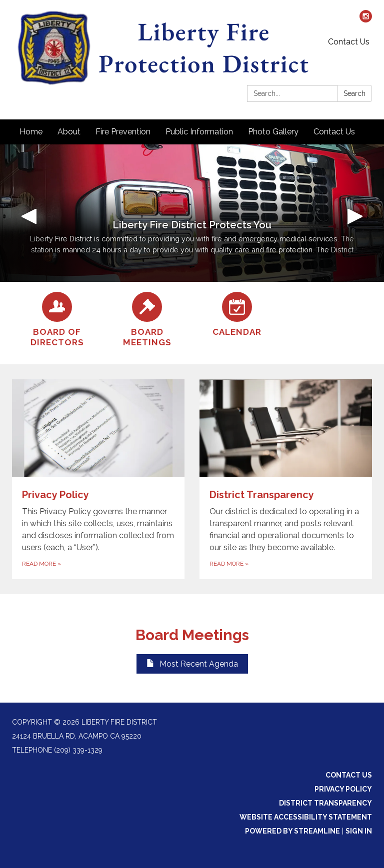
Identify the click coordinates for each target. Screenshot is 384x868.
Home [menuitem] (31, 132)
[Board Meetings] (147, 320)
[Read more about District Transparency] (286, 479)
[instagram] (366, 20)
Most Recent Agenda (192, 664)
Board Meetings (192, 635)
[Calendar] (237, 315)
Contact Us (349, 42)
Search (354, 93)
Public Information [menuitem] (199, 132)
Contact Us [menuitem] (334, 132)
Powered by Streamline (292, 831)
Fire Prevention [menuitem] (123, 132)
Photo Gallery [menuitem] (273, 132)
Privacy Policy (343, 789)
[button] (29, 213)
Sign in (359, 831)
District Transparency (325, 803)
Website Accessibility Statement (306, 817)
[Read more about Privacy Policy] (98, 479)
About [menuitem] (69, 132)
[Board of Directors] (57, 320)
